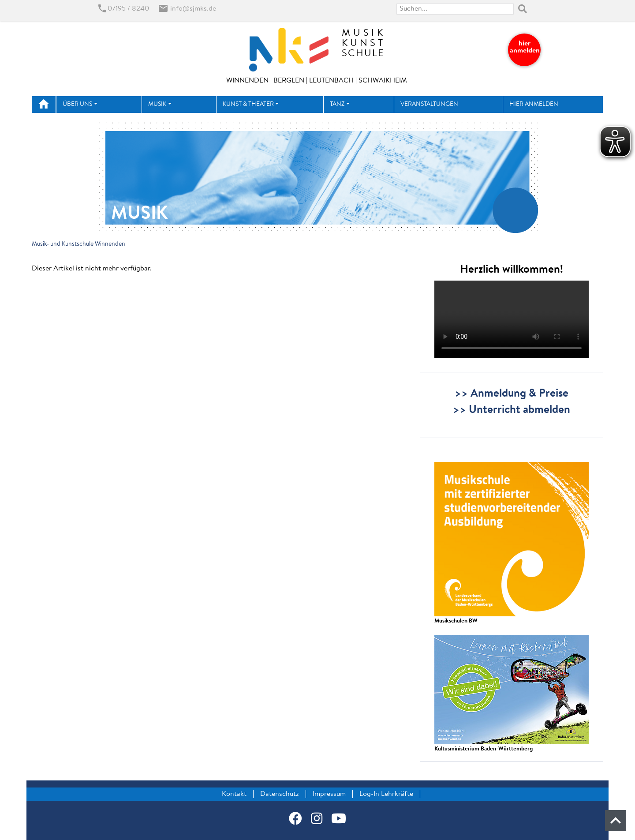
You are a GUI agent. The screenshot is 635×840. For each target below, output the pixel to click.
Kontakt (234, 794)
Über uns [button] (77, 105)
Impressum (329, 794)
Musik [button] (157, 105)
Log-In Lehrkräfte (386, 794)
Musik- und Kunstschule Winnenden (78, 244)
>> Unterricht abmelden (512, 410)
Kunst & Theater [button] (248, 105)
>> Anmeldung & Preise (512, 394)
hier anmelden (525, 47)
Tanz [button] (337, 105)
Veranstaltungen (429, 105)
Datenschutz (280, 794)
